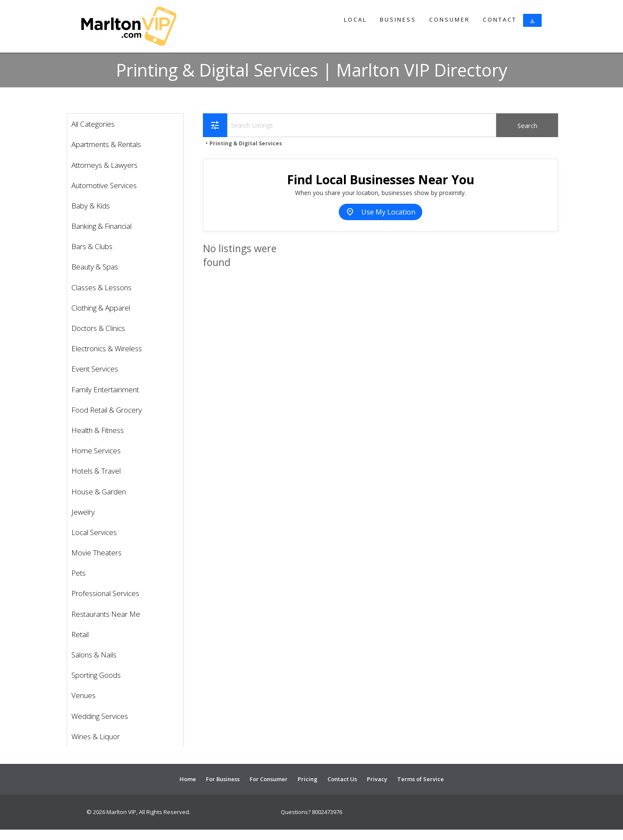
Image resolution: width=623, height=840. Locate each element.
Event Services (95, 369)
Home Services (96, 450)
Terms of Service (421, 779)
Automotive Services (104, 185)
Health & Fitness (98, 430)
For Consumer (269, 779)
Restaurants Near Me (106, 614)
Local (355, 19)
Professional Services (105, 593)
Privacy (377, 779)
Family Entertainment (105, 390)
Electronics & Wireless (107, 348)
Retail (80, 634)
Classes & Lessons (101, 287)
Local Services (94, 532)
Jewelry (83, 512)
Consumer (450, 19)
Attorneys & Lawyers (104, 165)
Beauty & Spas (95, 267)
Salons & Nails (94, 655)
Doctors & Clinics (98, 328)
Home (188, 779)
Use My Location (381, 212)
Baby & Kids (91, 206)
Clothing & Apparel (101, 308)
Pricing (308, 779)
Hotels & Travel (96, 471)
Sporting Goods (96, 675)
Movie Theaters (96, 553)
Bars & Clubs (92, 246)
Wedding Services (100, 716)
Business (398, 19)
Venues (83, 695)
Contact (500, 19)
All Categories (93, 124)
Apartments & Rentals (106, 144)
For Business (223, 779)
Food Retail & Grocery (107, 410)
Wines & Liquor (96, 736)
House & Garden (99, 492)
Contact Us (342, 779)
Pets (79, 573)
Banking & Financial (101, 226)
